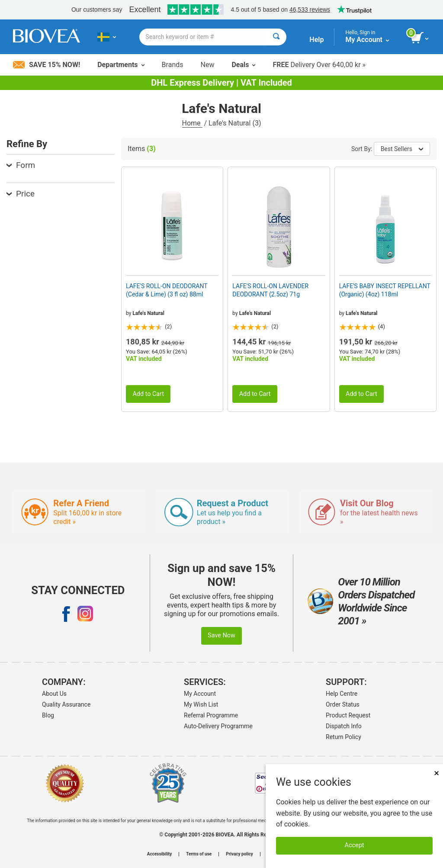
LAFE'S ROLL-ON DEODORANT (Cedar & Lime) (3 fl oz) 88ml (167, 290)
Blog (48, 715)
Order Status (343, 704)
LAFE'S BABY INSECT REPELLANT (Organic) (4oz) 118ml (385, 290)
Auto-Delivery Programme (218, 726)
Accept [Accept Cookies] (355, 845)
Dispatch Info (344, 726)
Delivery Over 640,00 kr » (319, 65)
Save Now (221, 635)
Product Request (348, 715)
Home (192, 123)
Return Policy (343, 737)
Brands (173, 65)
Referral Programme (211, 715)
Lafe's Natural (148, 313)
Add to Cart (148, 394)
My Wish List (201, 704)
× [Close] (437, 773)
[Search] (276, 37)
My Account (200, 694)
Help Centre (342, 694)
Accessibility (159, 854)
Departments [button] (121, 65)
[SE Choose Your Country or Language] (107, 37)
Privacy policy (239, 854)
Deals (243, 65)
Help (316, 40)
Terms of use (199, 854)
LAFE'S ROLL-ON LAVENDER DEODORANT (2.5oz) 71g (270, 290)
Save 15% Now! (47, 65)
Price (21, 194)
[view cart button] (420, 38)
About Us (54, 694)
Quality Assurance (66, 704)
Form (21, 165)
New (208, 65)
